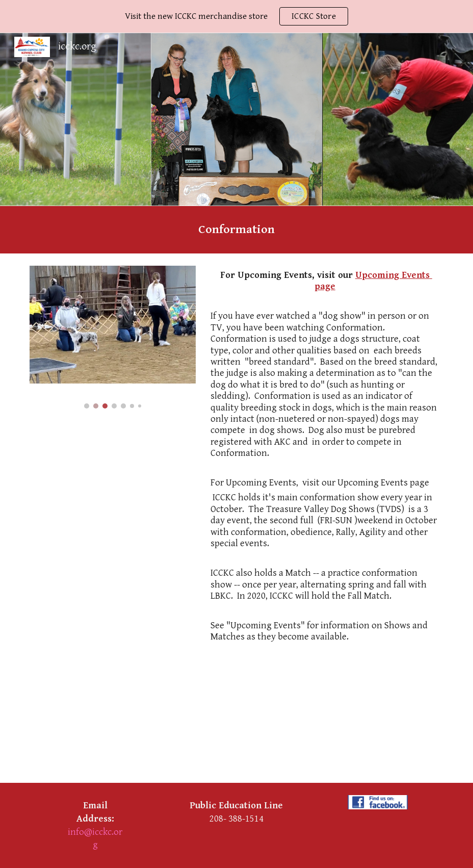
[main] (236, 230)
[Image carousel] (113, 337)
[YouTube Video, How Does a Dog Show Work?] (219, 721)
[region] (236, 16)
